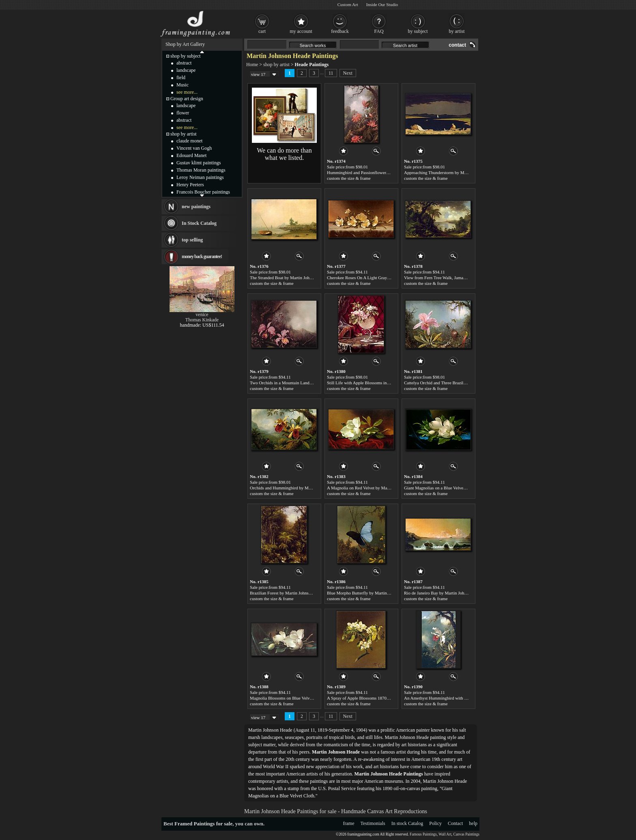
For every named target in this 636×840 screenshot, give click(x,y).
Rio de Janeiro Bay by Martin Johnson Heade (445, 593)
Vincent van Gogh (194, 148)
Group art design (187, 99)
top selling (192, 240)
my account (301, 31)
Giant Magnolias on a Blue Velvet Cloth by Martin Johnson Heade (463, 488)
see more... (187, 92)
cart (262, 31)
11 (331, 73)
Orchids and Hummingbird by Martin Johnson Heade (298, 488)
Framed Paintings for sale (203, 824)
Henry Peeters (190, 185)
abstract (184, 63)
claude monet (189, 141)
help (473, 823)
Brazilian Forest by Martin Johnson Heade (288, 593)
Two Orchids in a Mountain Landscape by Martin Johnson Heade (308, 383)
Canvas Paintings (466, 834)
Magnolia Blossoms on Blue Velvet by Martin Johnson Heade (305, 698)
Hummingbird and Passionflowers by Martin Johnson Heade (381, 172)
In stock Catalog (407, 823)
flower (183, 113)
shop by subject (186, 56)
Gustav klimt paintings (199, 163)
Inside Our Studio (382, 4)
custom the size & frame (349, 178)
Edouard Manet (191, 155)
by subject (418, 31)
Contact (455, 823)
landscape (186, 70)
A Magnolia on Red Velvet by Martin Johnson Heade (374, 488)
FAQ (379, 31)
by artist (457, 31)
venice (202, 314)
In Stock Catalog (199, 223)
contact (457, 45)
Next (348, 73)
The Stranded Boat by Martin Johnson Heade (290, 278)
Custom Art (348, 4)
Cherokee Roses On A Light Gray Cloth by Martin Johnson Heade (386, 278)
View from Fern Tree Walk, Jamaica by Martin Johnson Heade (460, 278)
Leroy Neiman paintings (200, 177)
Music (183, 85)
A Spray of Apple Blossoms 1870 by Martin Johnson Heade (380, 698)
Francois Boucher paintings (203, 192)
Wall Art (445, 834)
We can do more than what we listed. (284, 154)
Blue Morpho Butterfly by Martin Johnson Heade (371, 593)
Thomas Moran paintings (201, 170)
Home (252, 65)
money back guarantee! (202, 256)
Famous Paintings (423, 834)
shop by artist (276, 65)
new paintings (196, 207)
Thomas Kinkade (202, 320)
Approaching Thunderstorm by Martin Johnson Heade (452, 172)
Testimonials (373, 823)
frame (349, 823)
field (181, 78)
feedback (340, 31)
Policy (435, 823)
